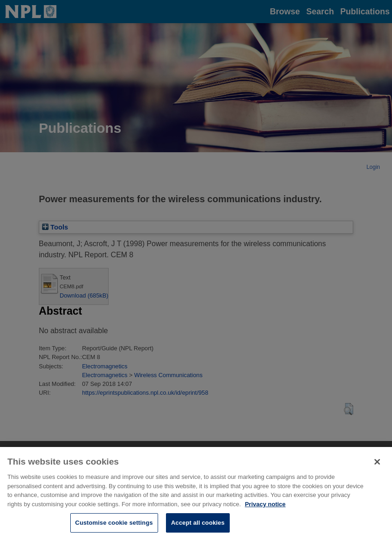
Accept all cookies (198, 530)
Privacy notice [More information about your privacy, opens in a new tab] (265, 511)
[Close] (377, 469)
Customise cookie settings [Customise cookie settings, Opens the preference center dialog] (114, 530)
